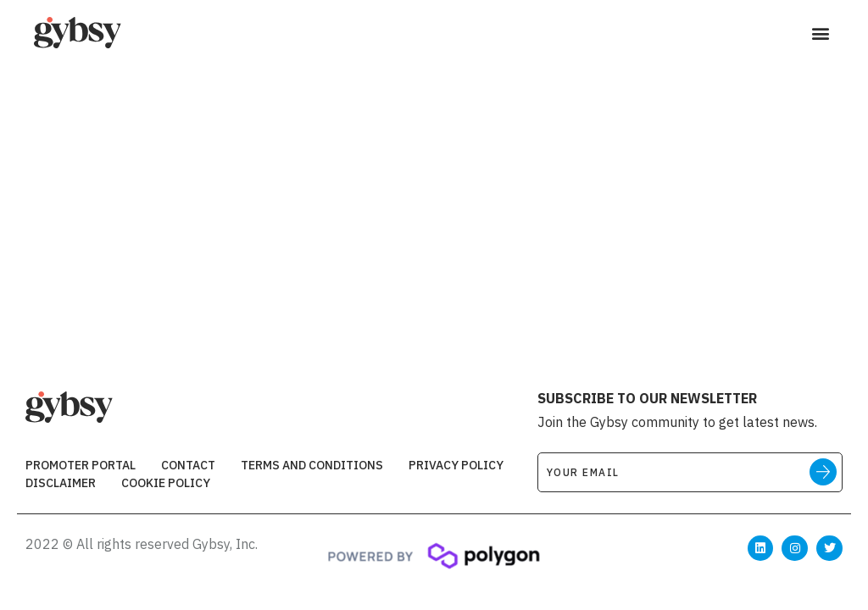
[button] (820, 33)
